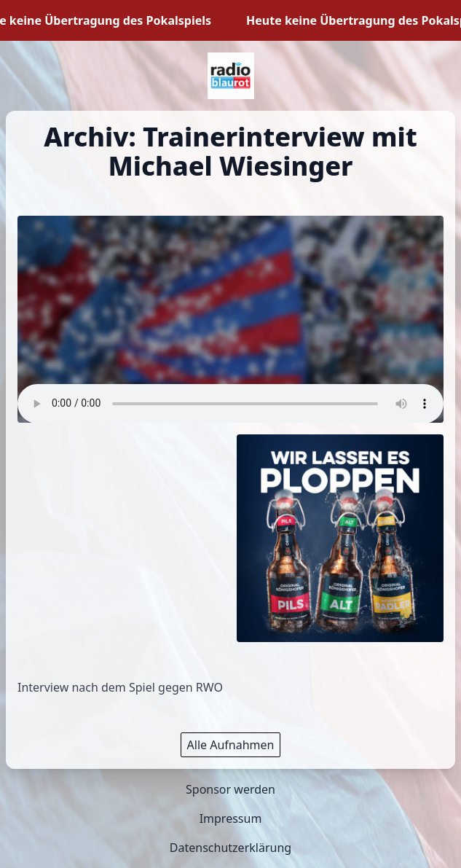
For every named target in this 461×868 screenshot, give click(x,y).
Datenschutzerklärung (230, 848)
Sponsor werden (230, 789)
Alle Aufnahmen (231, 745)
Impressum (231, 818)
